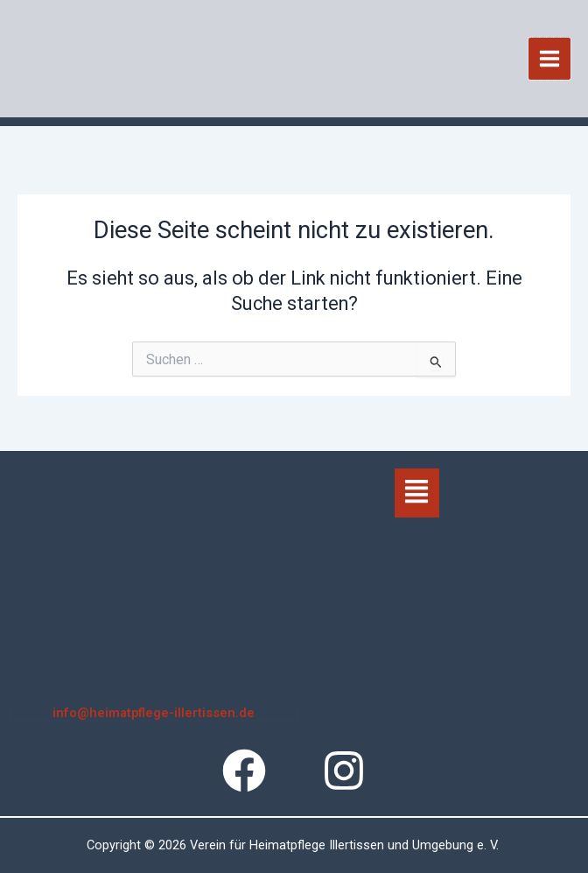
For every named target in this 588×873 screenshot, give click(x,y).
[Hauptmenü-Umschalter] (549, 60)
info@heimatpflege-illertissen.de (154, 713)
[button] (417, 493)
